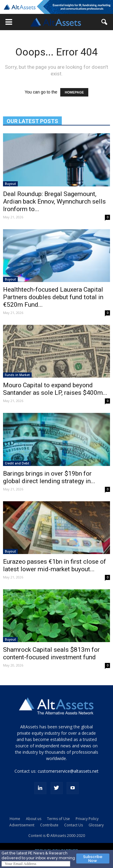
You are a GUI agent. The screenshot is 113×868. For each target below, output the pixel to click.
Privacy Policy (87, 819)
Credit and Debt (17, 463)
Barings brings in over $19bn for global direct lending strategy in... (49, 477)
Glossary (96, 825)
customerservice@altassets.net (68, 771)
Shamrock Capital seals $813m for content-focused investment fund (51, 653)
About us (34, 819)
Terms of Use (58, 819)
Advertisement (22, 825)
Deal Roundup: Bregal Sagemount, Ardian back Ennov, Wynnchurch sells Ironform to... (54, 201)
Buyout (10, 184)
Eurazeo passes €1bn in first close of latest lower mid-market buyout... (55, 565)
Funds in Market (17, 375)
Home (15, 819)
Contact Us (74, 825)
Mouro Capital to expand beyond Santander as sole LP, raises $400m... (55, 389)
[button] (9, 22)
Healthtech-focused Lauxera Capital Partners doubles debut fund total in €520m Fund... (53, 297)
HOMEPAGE (74, 92)
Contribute (49, 825)
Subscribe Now (93, 859)
